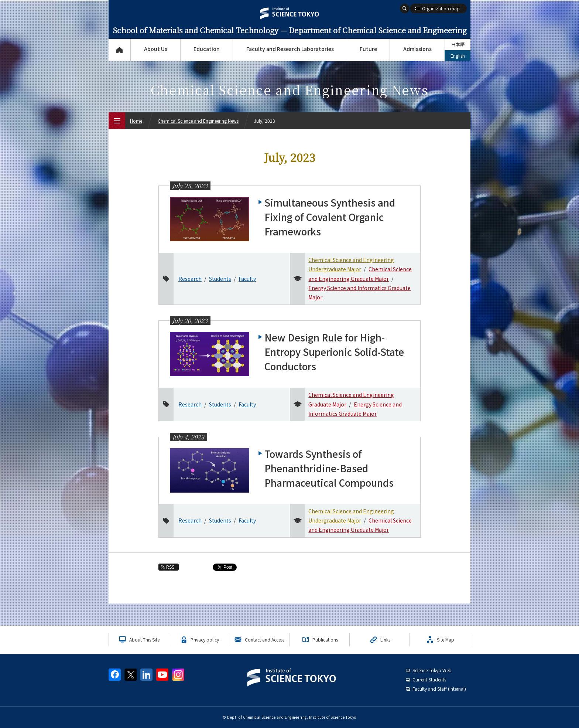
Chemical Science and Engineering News (198, 121)
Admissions (417, 49)
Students (220, 279)
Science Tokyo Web (432, 670)
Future (368, 49)
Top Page (119, 50)
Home (136, 121)
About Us (156, 49)
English (458, 56)
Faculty (247, 279)
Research (190, 279)
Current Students (429, 679)
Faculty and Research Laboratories (290, 49)
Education (207, 49)
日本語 (458, 44)
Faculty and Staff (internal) (439, 689)
